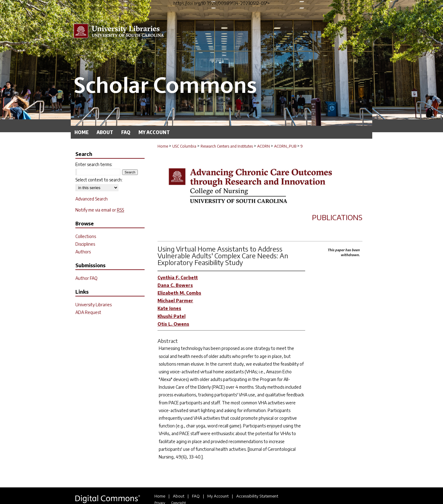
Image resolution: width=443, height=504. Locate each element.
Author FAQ (86, 278)
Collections (86, 236)
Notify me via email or (100, 210)
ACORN (263, 146)
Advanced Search (92, 199)
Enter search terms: (94, 164)
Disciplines (85, 244)
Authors (83, 252)
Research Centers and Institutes (227, 146)
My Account (218, 496)
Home (163, 146)
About (179, 496)
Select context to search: (99, 180)
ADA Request (88, 312)
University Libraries (94, 305)
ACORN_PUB (285, 146)
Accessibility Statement (257, 496)
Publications (337, 217)
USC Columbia (184, 146)
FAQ (196, 496)
